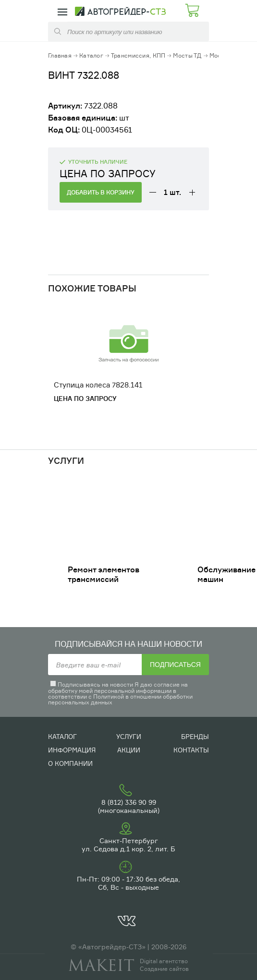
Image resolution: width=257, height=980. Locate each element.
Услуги (129, 737)
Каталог (91, 55)
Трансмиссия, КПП (138, 55)
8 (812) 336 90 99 (129, 802)
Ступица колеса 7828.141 (98, 385)
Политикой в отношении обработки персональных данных (120, 699)
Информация (72, 750)
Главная (60, 55)
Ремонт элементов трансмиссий (104, 574)
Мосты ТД (187, 55)
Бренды (195, 737)
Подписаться (175, 665)
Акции (129, 750)
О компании (70, 763)
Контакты (191, 750)
